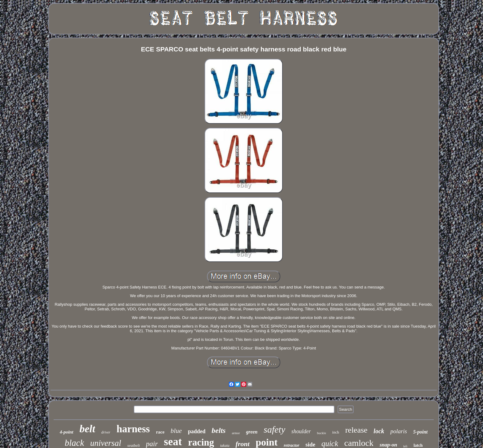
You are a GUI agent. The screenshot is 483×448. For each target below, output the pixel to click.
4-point (67, 432)
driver (106, 432)
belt (87, 429)
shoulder (301, 431)
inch (335, 432)
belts (219, 430)
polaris (399, 431)
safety (274, 429)
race (160, 432)
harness (133, 429)
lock (379, 431)
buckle (321, 433)
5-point (420, 432)
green (252, 432)
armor (236, 433)
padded (197, 431)
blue (176, 431)
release (356, 430)
